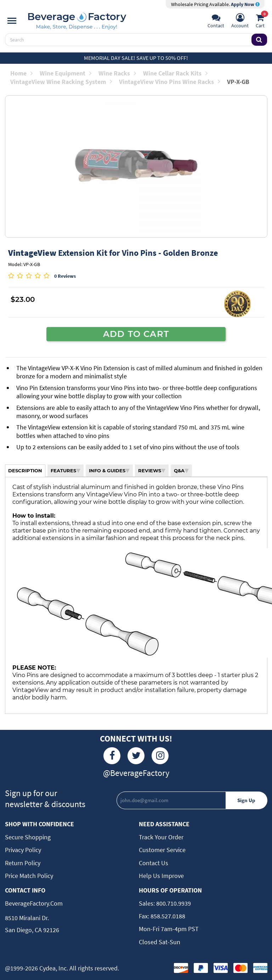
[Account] (240, 22)
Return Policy (23, 863)
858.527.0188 (167, 916)
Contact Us (154, 863)
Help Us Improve (161, 876)
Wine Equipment (66, 73)
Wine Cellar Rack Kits (175, 73)
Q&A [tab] (181, 471)
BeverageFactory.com (34, 903)
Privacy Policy (23, 850)
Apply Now (245, 4)
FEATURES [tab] (66, 471)
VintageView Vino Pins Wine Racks (169, 82)
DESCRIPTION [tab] (25, 471)
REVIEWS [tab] (152, 471)
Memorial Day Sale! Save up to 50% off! (136, 58)
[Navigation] (12, 21)
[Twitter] (136, 756)
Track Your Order (161, 837)
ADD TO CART (136, 334)
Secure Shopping (28, 837)
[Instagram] (160, 756)
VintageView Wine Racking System (61, 82)
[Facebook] (112, 756)
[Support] (216, 22)
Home (21, 73)
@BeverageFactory (136, 773)
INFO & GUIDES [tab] (109, 471)
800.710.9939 (173, 903)
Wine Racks (117, 73)
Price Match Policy (29, 876)
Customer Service (162, 850)
